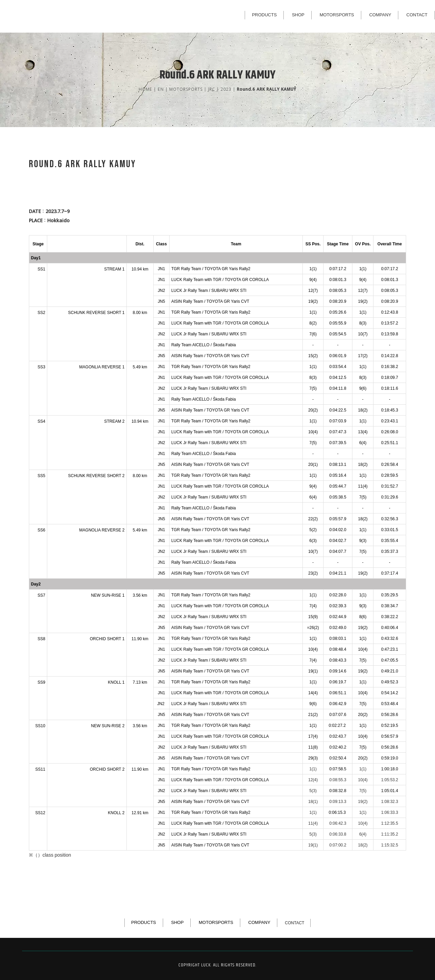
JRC (212, 89)
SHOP (298, 15)
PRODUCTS (264, 15)
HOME (145, 89)
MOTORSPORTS (337, 15)
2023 (226, 89)
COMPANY (380, 15)
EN (161, 89)
